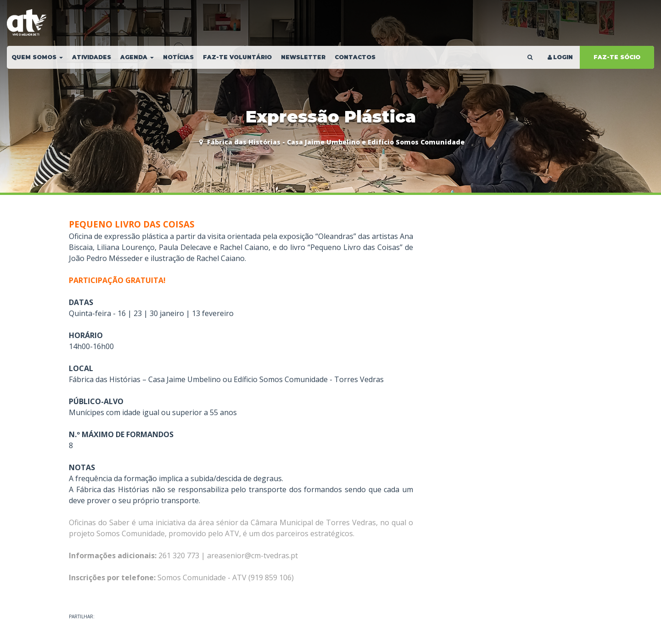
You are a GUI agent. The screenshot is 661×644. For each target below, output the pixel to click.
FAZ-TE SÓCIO (617, 57)
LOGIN (560, 57)
